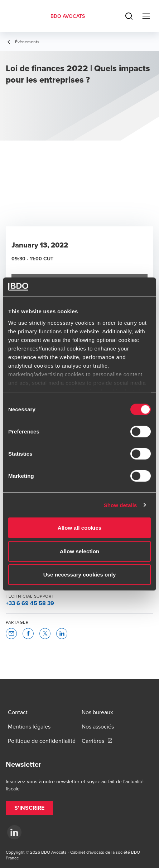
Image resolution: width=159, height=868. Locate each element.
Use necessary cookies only (80, 575)
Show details (121, 505)
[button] (11, 634)
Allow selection (80, 551)
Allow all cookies (80, 528)
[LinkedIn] (14, 832)
